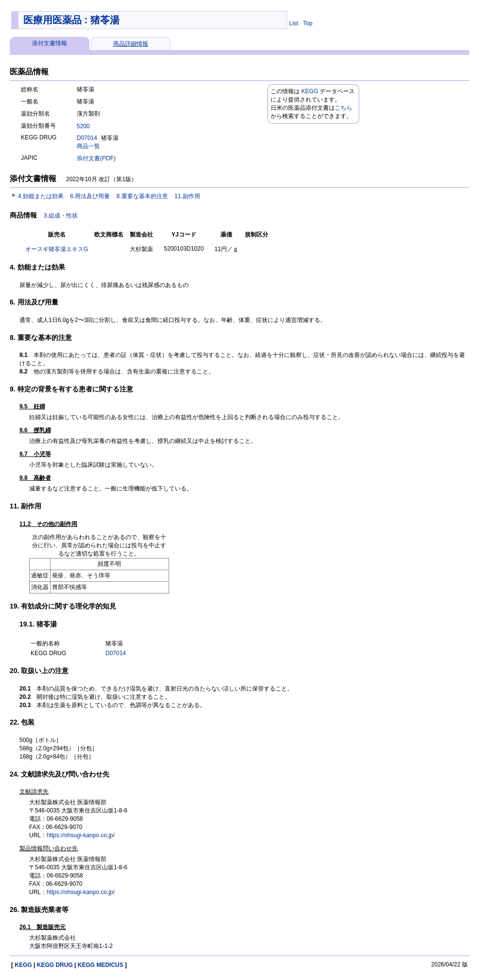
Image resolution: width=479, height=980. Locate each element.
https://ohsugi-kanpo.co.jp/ (81, 835)
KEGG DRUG (55, 965)
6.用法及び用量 (90, 196)
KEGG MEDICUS (101, 965)
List (294, 23)
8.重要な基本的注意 (142, 196)
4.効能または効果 (41, 196)
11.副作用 (187, 196)
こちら (343, 108)
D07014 (87, 138)
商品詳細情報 (131, 44)
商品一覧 (88, 146)
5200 (83, 126)
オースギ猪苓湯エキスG (57, 249)
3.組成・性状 (61, 216)
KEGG (310, 91)
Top (308, 23)
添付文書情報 (50, 43)
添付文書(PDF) (96, 158)
